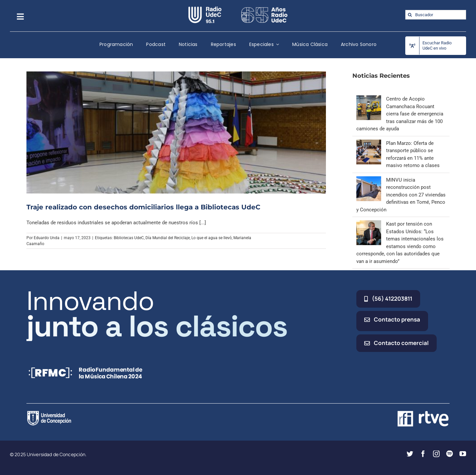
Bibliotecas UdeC (129, 238)
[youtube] (463, 454)
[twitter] (410, 454)
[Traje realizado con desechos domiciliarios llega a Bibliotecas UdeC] (176, 132)
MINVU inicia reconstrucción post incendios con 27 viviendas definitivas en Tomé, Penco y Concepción (401, 195)
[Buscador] (436, 15)
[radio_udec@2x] (205, 9)
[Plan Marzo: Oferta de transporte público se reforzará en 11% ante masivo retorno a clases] (369, 143)
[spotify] (450, 454)
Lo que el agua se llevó (212, 238)
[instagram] (436, 454)
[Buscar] (410, 15)
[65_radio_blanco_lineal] (264, 9)
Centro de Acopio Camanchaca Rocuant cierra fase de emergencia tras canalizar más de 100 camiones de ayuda (400, 114)
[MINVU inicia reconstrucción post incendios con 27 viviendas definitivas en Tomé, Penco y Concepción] (369, 180)
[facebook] (423, 454)
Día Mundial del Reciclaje (168, 238)
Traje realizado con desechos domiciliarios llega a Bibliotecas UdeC (143, 207)
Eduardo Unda (47, 238)
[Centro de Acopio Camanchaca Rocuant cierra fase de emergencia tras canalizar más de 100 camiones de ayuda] (369, 99)
